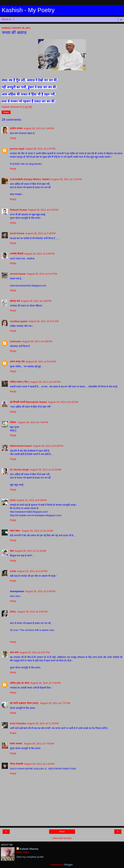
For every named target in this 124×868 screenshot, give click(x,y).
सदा (12, 551)
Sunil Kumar (17, 233)
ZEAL (13, 612)
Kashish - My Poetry (28, 10)
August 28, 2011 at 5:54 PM (41, 362)
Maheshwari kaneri (21, 446)
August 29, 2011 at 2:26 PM (32, 571)
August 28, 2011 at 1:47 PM (40, 149)
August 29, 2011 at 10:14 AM (37, 531)
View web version (62, 838)
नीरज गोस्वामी (17, 764)
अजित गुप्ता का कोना (20, 683)
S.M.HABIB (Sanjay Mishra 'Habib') (30, 179)
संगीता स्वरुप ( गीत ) (20, 382)
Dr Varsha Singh (19, 470)
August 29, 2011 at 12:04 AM (46, 470)
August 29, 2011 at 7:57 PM (55, 703)
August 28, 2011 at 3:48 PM (36, 301)
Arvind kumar (18, 274)
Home (62, 832)
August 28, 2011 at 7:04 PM (33, 422)
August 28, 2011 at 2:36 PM (41, 233)
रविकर (13, 422)
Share (6, 112)
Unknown (15, 341)
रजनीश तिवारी (17, 254)
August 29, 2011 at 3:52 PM (32, 612)
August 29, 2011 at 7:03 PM (45, 683)
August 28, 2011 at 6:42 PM (63, 402)
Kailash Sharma (29, 849)
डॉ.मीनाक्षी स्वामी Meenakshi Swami (28, 402)
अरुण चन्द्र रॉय (17, 362)
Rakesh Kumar (19, 210)
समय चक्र (15, 531)
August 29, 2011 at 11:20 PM (43, 723)
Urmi (13, 500)
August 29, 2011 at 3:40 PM (40, 591)
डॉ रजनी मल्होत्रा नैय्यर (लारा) (24, 703)
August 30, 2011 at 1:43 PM (39, 764)
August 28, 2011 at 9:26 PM (48, 446)
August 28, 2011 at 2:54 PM (40, 254)
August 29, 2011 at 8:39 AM (32, 500)
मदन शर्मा (14, 652)
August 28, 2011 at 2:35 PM (43, 210)
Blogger (68, 865)
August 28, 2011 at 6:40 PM (45, 382)
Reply (13, 138)
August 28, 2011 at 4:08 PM (37, 341)
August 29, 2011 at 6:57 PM (35, 652)
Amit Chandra (18, 723)
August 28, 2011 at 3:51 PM (43, 321)
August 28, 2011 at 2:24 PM (66, 179)
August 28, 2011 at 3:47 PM (42, 274)
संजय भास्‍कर (16, 744)
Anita (13, 571)
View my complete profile (30, 857)
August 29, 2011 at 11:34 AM (30, 551)
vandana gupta (19, 321)
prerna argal (17, 149)
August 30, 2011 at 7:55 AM (39, 744)
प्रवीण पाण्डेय (16, 128)
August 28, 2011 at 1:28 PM (39, 128)
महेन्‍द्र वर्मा (15, 301)
